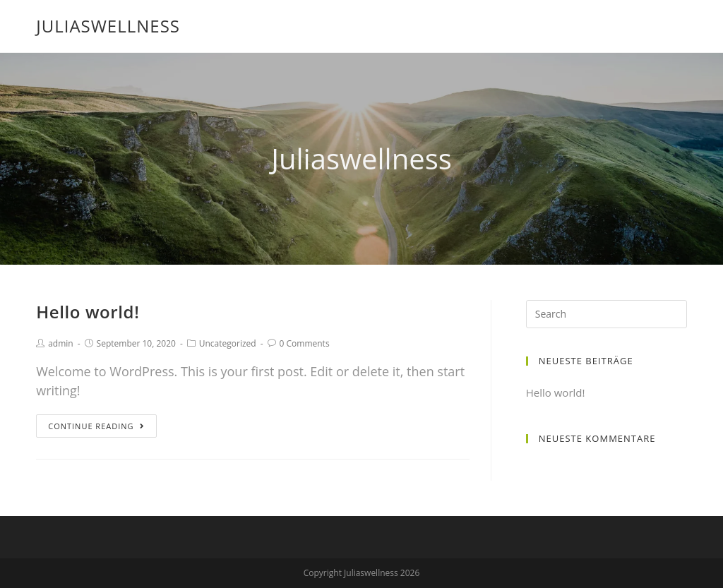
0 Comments (305, 343)
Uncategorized (228, 343)
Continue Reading (96, 426)
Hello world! (88, 312)
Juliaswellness (108, 26)
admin (61, 343)
